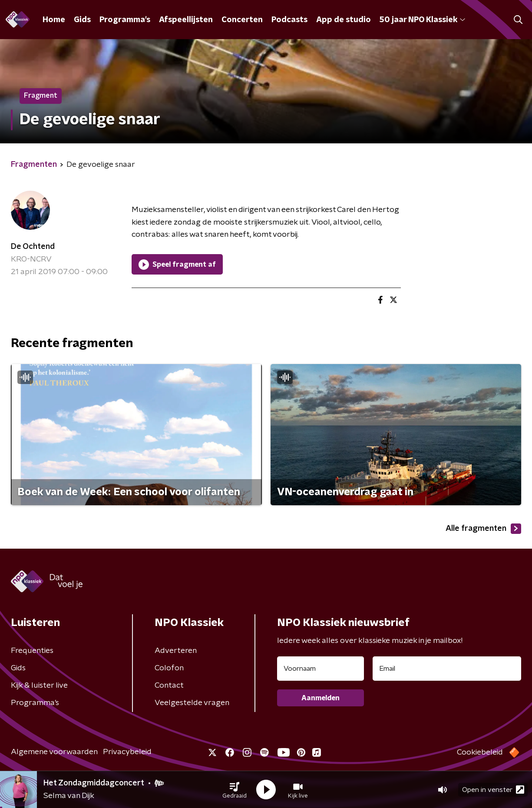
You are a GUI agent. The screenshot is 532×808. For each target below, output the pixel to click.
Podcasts (289, 20)
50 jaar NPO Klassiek (422, 20)
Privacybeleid (127, 752)
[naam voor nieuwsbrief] (321, 669)
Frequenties (32, 651)
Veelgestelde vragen (192, 703)
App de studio (344, 20)
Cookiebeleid (480, 752)
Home (54, 20)
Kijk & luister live (39, 685)
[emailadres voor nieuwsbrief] (447, 669)
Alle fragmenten (483, 529)
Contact (169, 685)
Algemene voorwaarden (54, 752)
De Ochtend (33, 247)
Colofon (169, 668)
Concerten (242, 20)
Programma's (125, 20)
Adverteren (176, 651)
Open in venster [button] (493, 790)
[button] (235, 790)
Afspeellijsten (186, 20)
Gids (82, 20)
